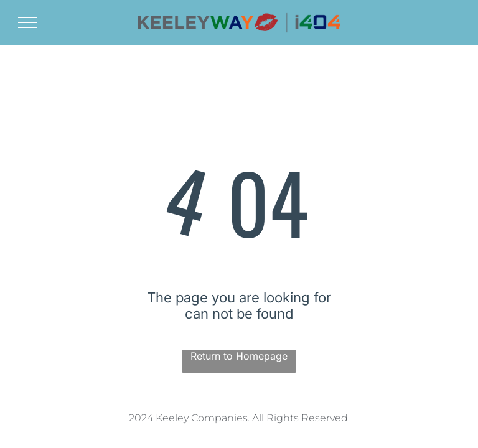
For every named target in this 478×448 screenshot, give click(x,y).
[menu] (27, 22)
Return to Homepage (239, 356)
